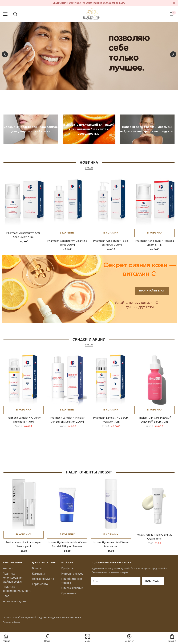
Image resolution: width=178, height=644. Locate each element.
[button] (47, 638)
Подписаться (154, 581)
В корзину (67, 233)
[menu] (5, 14)
